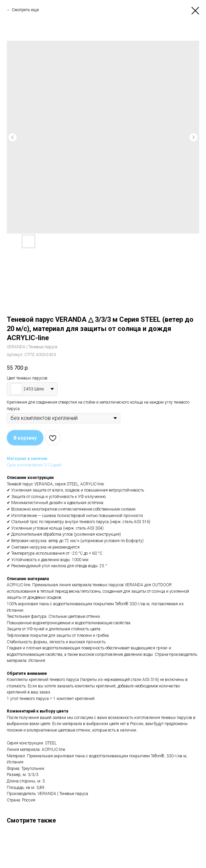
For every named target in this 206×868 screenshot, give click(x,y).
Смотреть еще (25, 10)
